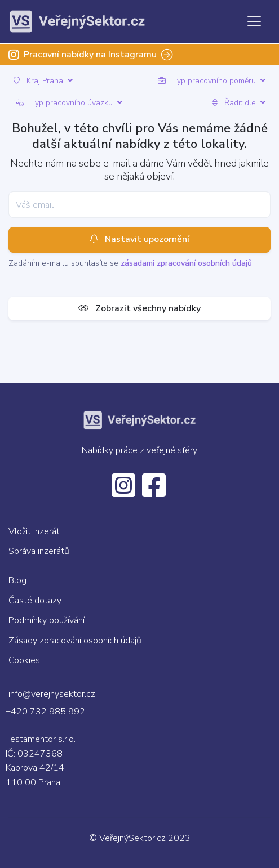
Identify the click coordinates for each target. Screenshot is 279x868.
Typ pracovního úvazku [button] (68, 103)
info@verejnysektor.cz (52, 694)
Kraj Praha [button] (43, 81)
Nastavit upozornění (140, 240)
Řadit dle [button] (239, 103)
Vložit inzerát (34, 531)
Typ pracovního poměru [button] (212, 81)
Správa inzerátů (39, 551)
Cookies (24, 660)
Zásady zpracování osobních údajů (75, 641)
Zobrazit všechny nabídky (139, 308)
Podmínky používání (46, 620)
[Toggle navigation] (254, 21)
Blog (17, 580)
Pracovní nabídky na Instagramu (91, 55)
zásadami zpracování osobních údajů (186, 263)
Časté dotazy (35, 601)
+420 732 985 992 (45, 712)
